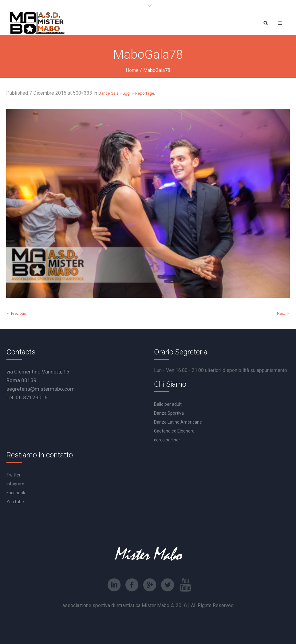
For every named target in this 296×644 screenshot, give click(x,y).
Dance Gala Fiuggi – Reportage (126, 93)
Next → (283, 313)
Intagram (15, 484)
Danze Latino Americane (178, 422)
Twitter (14, 475)
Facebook (16, 493)
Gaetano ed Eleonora (174, 431)
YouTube (15, 502)
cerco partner (167, 440)
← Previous (16, 313)
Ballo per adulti (168, 404)
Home (132, 70)
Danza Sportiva (169, 413)
